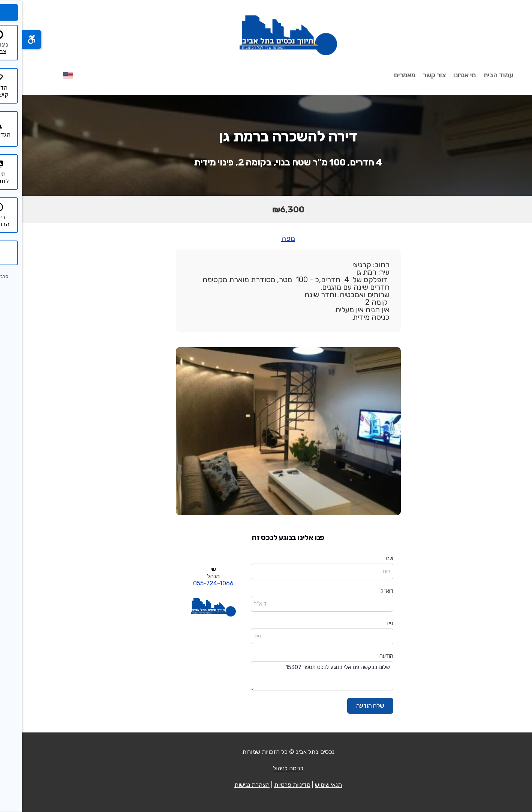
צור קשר (412, 75)
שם (368, 558)
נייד (367, 623)
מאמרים (383, 75)
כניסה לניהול (266, 768)
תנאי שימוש (306, 785)
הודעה (364, 656)
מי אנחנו (442, 75)
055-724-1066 (191, 583)
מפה (266, 238)
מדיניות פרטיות (270, 785)
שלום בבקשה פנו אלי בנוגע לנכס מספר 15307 (300, 676)
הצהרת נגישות (230, 785)
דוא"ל (365, 591)
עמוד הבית (476, 75)
